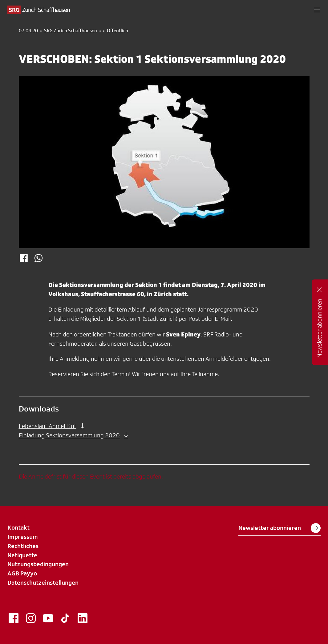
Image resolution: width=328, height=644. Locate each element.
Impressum (23, 537)
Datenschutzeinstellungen (43, 582)
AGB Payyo (22, 573)
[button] (317, 10)
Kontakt (18, 527)
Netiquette (22, 555)
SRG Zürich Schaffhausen (71, 31)
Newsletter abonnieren (279, 528)
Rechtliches (23, 546)
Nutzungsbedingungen (38, 564)
